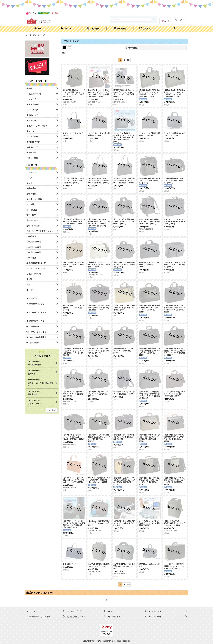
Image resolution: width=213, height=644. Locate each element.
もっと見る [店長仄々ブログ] (52, 410)
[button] (174, 29)
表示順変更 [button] (132, 48)
